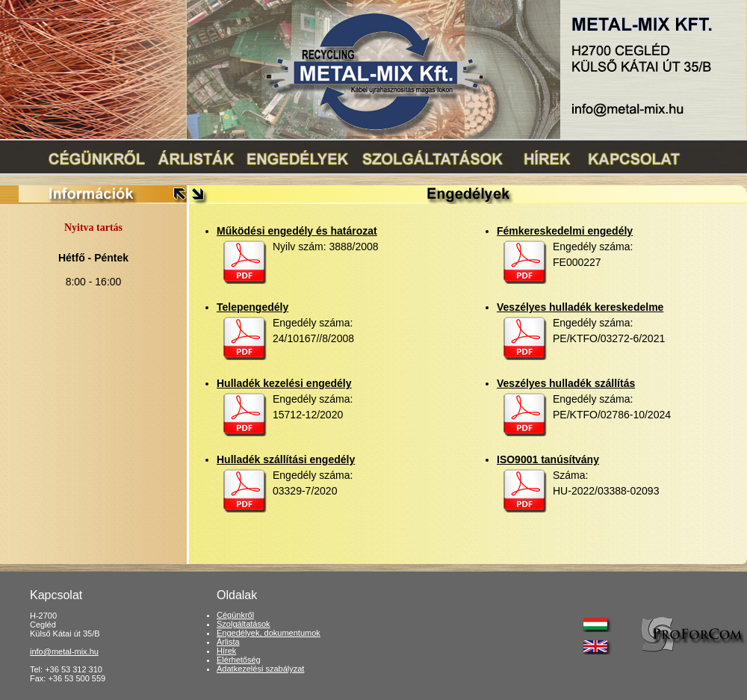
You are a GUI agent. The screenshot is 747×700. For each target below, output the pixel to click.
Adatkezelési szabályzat (260, 669)
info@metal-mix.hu (64, 651)
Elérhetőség (239, 660)
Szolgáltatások (244, 624)
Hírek (226, 651)
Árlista (228, 642)
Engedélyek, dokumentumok (269, 633)
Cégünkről (235, 615)
